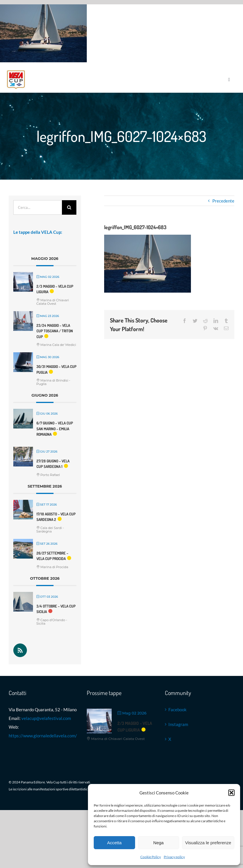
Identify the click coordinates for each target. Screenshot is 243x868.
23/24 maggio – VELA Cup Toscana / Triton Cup (55, 331)
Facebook (177, 710)
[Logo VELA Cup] (16, 72)
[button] (231, 793)
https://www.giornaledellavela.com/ (43, 736)
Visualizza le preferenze (208, 843)
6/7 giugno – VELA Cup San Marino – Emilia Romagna (55, 429)
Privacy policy (174, 857)
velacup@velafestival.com (46, 718)
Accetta (114, 843)
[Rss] (20, 650)
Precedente (223, 201)
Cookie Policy (151, 857)
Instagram (178, 724)
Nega (159, 843)
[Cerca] (69, 207)
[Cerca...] (38, 207)
